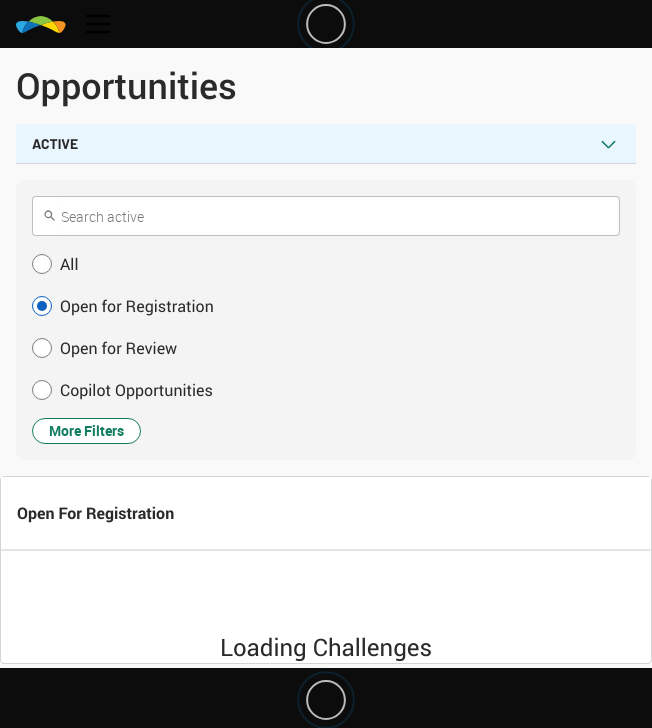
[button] (326, 264)
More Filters (86, 430)
